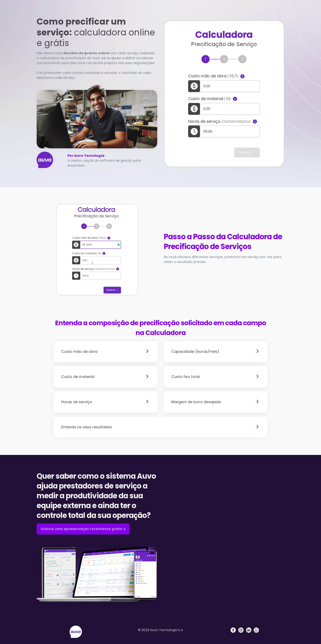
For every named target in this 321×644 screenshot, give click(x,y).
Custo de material (210, 99)
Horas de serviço (219, 122)
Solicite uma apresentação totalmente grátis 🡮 (83, 529)
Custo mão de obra (213, 76)
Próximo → (247, 152)
